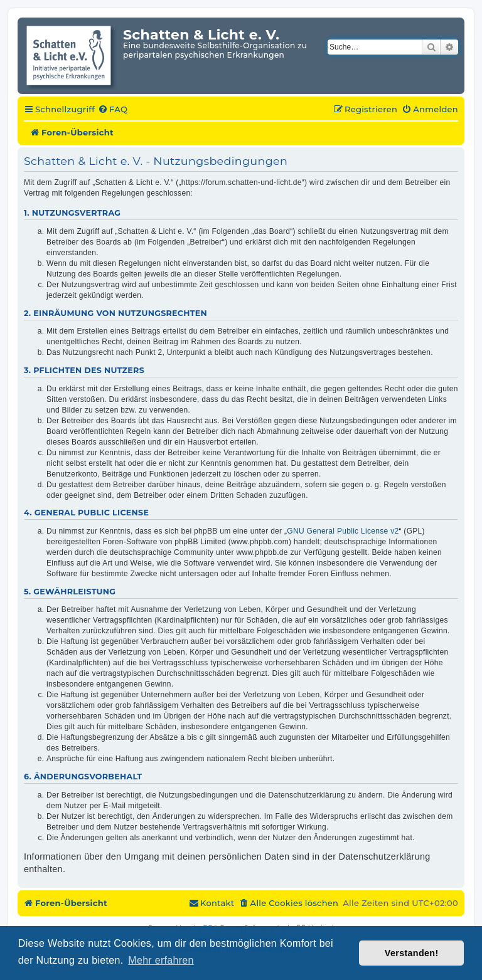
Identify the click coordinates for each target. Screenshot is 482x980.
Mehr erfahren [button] (161, 960)
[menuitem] (113, 110)
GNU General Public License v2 (343, 531)
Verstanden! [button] (412, 953)
